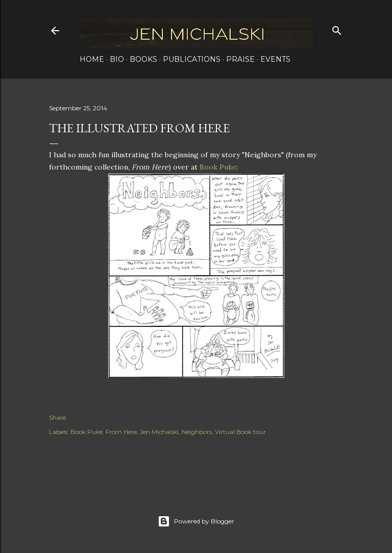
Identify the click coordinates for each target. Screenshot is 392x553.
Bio (117, 59)
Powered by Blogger (196, 521)
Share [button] (57, 417)
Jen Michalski (159, 432)
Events (275, 59)
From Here (121, 432)
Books (143, 59)
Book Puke (218, 167)
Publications (192, 59)
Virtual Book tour (240, 432)
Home (92, 59)
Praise (240, 59)
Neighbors (197, 432)
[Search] (337, 28)
